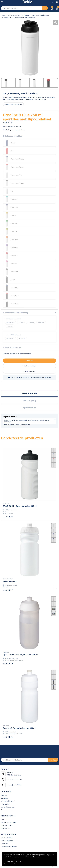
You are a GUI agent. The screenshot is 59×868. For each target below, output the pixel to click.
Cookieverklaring (7, 838)
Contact (4, 819)
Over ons (4, 795)
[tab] (29, 393)
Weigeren (18, 861)
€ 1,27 (8, 590)
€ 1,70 (8, 663)
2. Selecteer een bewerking (15, 313)
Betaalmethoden (7, 825)
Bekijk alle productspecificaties (14, 130)
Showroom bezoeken (8, 810)
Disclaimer (4, 844)
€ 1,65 (8, 737)
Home (3, 15)
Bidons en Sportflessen (40, 15)
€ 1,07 (8, 517)
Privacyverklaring (7, 841)
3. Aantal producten (12, 347)
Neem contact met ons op (13, 104)
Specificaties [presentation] (29, 408)
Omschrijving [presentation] (29, 401)
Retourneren (5, 828)
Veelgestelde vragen (8, 807)
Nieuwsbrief (5, 804)
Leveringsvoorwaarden (9, 847)
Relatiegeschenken (13, 15)
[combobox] (21, 8)
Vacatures (4, 798)
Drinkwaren (26, 15)
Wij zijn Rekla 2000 (8, 801)
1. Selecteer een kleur (13, 136)
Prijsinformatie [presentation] (29, 393)
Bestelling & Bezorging (9, 822)
